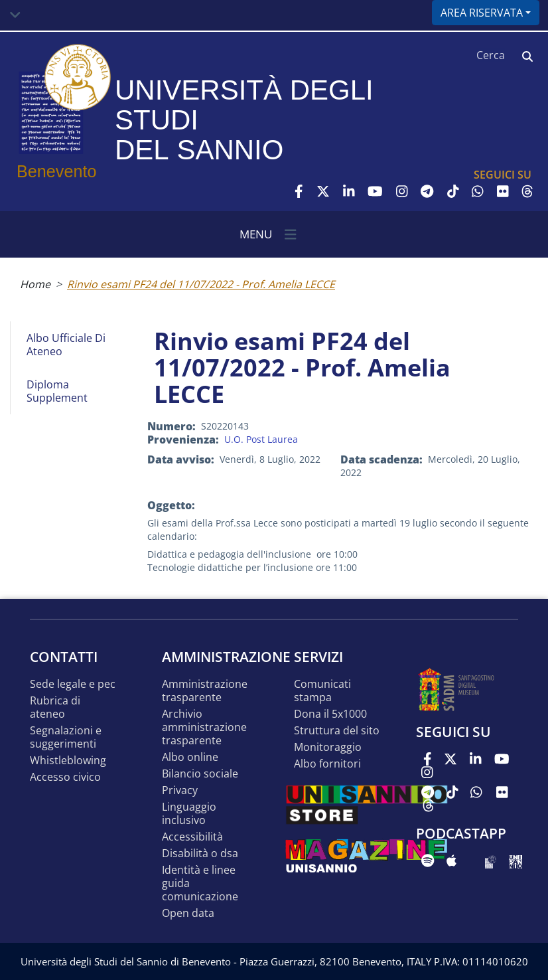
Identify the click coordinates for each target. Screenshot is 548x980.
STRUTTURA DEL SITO (337, 731)
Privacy (180, 790)
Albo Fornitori (327, 764)
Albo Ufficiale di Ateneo (66, 345)
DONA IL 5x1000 (330, 714)
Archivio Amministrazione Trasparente (204, 727)
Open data (188, 913)
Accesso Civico (65, 777)
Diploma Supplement (57, 391)
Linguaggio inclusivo (189, 814)
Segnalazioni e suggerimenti (66, 737)
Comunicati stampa (322, 691)
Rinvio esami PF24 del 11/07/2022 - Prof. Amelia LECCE (201, 284)
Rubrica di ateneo (55, 707)
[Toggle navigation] (15, 15)
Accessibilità (192, 837)
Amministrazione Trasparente (205, 691)
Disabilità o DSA (200, 854)
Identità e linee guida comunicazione (200, 883)
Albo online (190, 757)
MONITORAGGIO (328, 747)
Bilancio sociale (200, 774)
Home (35, 284)
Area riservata (482, 13)
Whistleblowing (68, 761)
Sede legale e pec (73, 684)
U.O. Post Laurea (261, 439)
